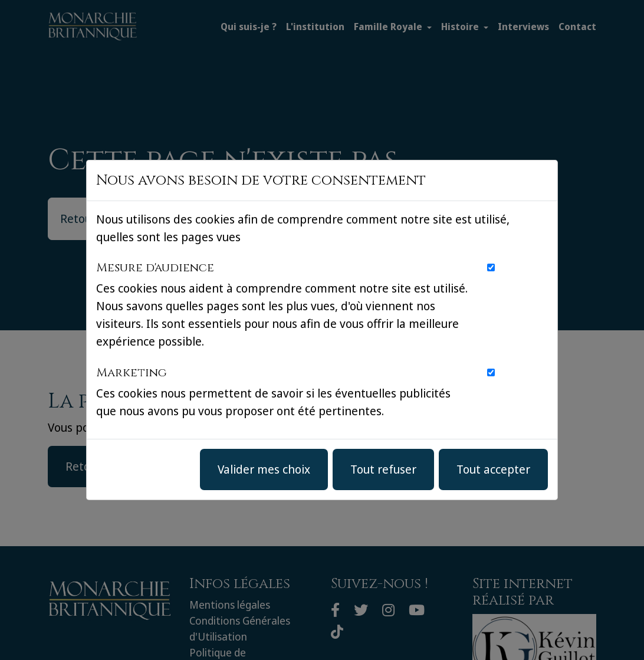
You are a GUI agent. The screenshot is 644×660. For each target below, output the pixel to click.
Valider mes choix (264, 469)
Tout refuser (383, 469)
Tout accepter (493, 469)
